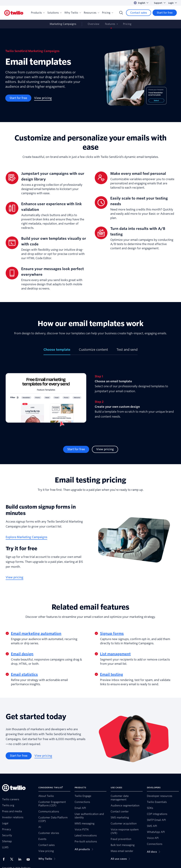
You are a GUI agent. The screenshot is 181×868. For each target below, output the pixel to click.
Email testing (112, 674)
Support (160, 3)
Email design (22, 654)
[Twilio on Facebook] (5, 859)
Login (173, 3)
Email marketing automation (36, 634)
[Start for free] (165, 13)
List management (115, 654)
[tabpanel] (90, 400)
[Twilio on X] (13, 859)
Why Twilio (73, 13)
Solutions (54, 13)
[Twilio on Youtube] (29, 859)
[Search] (121, 13)
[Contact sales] (139, 13)
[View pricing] (43, 98)
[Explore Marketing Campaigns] (26, 537)
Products (38, 13)
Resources (91, 13)
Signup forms (112, 634)
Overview (94, 24)
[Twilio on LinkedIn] (21, 859)
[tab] (57, 351)
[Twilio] (14, 13)
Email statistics (24, 674)
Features (110, 24)
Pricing (108, 13)
